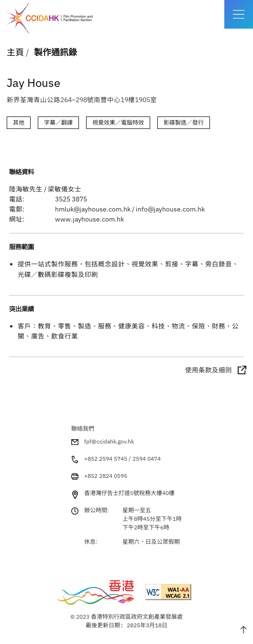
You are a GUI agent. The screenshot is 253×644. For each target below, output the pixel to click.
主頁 (15, 52)
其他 (19, 122)
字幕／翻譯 (58, 122)
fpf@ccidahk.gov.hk (109, 441)
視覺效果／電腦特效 (118, 122)
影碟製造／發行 (184, 122)
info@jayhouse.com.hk (170, 209)
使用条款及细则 (209, 370)
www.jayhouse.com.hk (89, 219)
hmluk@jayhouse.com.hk (93, 209)
